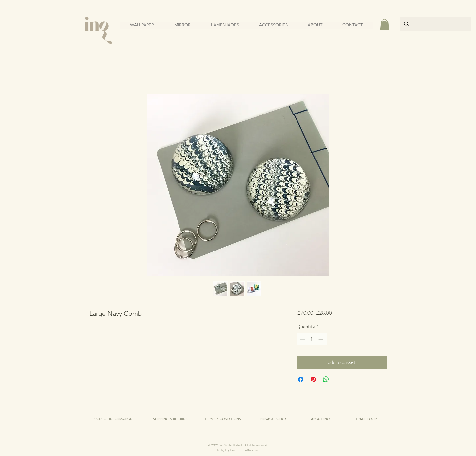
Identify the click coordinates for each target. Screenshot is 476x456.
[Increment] (321, 339)
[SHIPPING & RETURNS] (170, 419)
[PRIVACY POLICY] (273, 419)
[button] (385, 24)
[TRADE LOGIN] (367, 419)
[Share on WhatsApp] (326, 379)
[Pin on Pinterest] (313, 379)
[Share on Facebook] (301, 379)
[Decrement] (302, 339)
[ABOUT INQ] (320, 419)
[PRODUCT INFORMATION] (113, 419)
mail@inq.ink (250, 450)
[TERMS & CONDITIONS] (223, 419)
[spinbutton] (312, 339)
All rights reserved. (256, 445)
